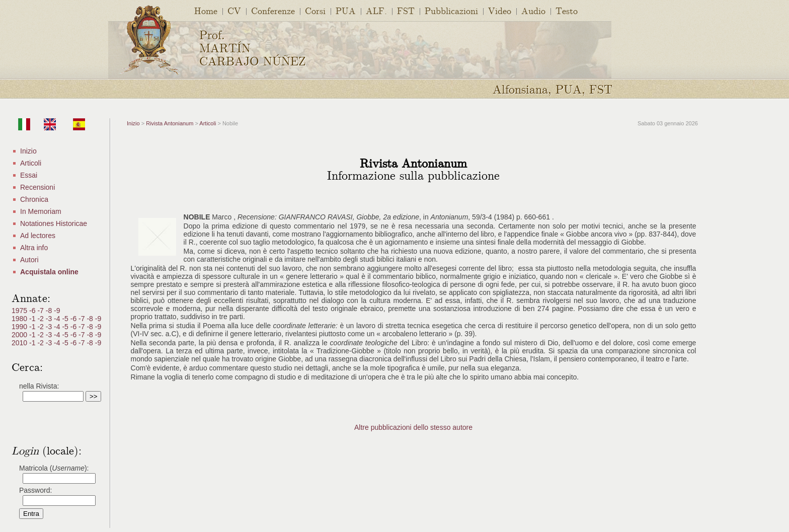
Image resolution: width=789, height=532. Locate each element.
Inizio (28, 151)
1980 (20, 319)
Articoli (31, 163)
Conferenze (273, 10)
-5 (66, 319)
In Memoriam (41, 211)
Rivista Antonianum (170, 123)
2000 (20, 335)
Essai (29, 175)
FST (406, 10)
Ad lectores (38, 236)
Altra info (34, 248)
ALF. (376, 10)
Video (500, 10)
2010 (20, 343)
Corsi (315, 10)
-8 (50, 311)
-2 (41, 319)
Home (206, 10)
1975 (20, 311)
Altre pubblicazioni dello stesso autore (413, 427)
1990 (20, 327)
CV (234, 10)
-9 (57, 311)
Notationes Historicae (54, 223)
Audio (533, 10)
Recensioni (37, 187)
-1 (33, 319)
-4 (58, 319)
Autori (29, 260)
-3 (50, 319)
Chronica (34, 199)
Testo (567, 10)
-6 (33, 311)
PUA (346, 10)
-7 (41, 311)
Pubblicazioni (451, 10)
